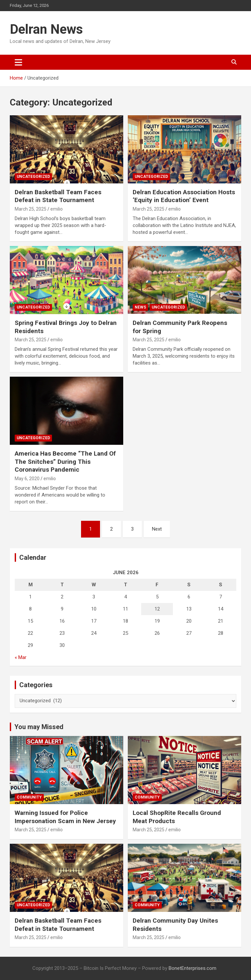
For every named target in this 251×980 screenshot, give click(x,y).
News (140, 307)
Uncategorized (33, 177)
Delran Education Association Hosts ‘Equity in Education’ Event (184, 196)
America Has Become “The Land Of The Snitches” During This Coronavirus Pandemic (65, 462)
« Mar (21, 657)
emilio (57, 209)
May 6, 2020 (27, 479)
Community (29, 797)
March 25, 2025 (31, 209)
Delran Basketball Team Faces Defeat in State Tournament (58, 196)
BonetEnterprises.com (192, 968)
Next (157, 529)
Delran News (46, 29)
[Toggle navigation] (18, 62)
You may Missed (39, 727)
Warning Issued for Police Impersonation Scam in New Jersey (65, 817)
